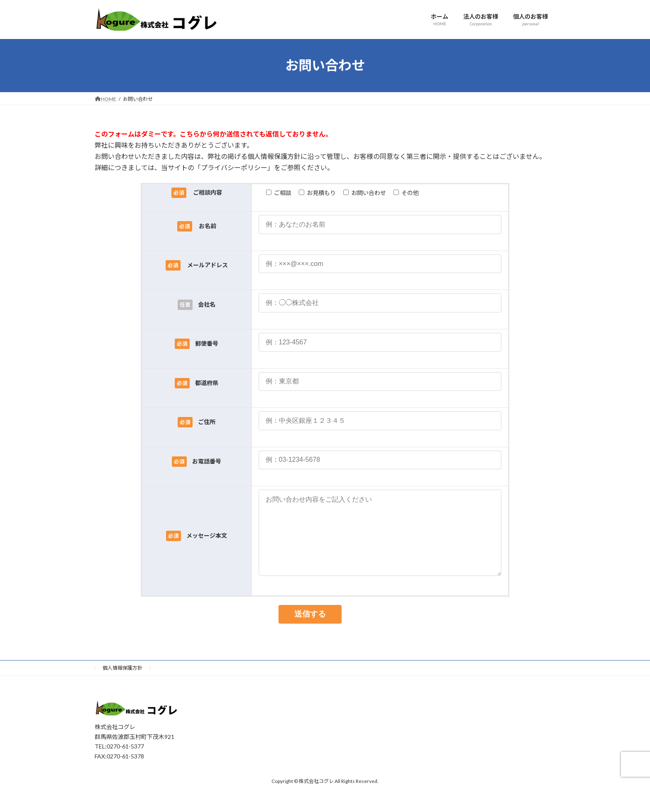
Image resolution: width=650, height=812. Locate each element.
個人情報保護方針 (122, 684)
